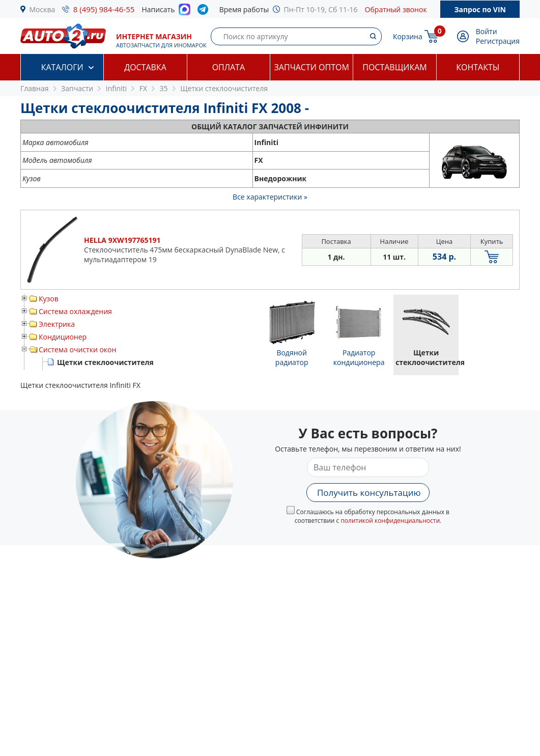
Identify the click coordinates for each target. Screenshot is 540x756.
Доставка (145, 67)
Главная (35, 88)
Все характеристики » (270, 197)
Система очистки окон (77, 349)
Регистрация (498, 41)
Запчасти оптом (312, 67)
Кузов (49, 299)
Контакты (478, 67)
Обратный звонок (396, 9)
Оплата (229, 67)
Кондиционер (63, 337)
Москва (42, 9)
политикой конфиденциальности (390, 521)
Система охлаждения (75, 311)
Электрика (57, 324)
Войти (487, 31)
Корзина (408, 36)
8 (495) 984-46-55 (104, 9)
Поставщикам (394, 67)
